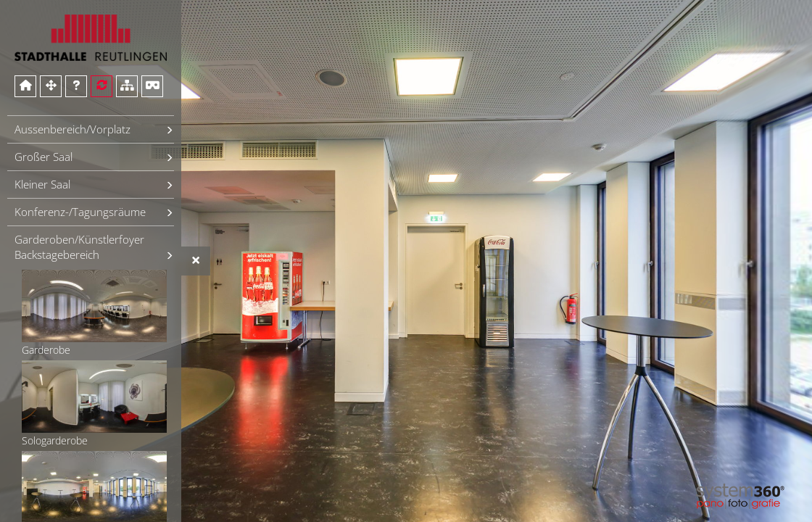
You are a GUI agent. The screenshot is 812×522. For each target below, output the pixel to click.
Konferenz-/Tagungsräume (80, 212)
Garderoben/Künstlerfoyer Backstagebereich (79, 247)
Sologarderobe (94, 404)
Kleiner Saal (42, 184)
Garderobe (94, 313)
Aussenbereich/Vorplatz (72, 129)
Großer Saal (43, 157)
